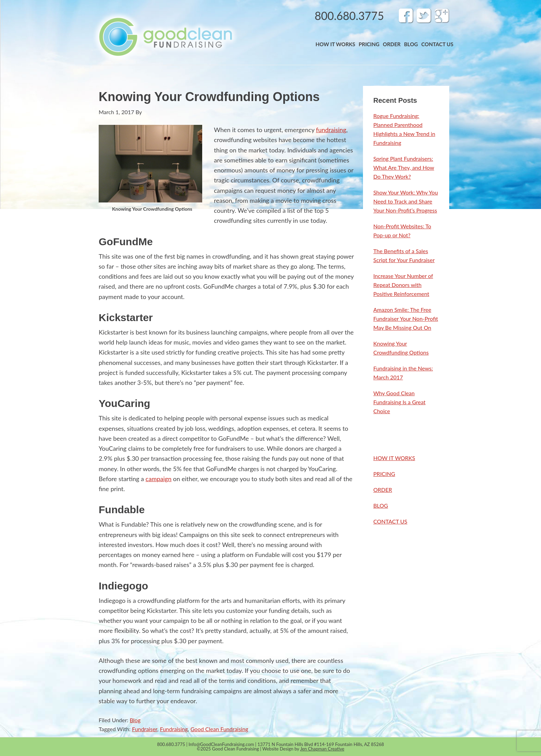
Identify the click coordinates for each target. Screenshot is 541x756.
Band (165, 37)
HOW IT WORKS (394, 458)
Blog (135, 720)
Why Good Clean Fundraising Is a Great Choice (399, 402)
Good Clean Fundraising (219, 729)
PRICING (384, 474)
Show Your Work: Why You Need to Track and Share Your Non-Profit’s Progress (406, 201)
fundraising (331, 130)
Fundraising (174, 729)
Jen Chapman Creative (322, 749)
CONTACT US (390, 521)
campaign (159, 479)
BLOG (381, 505)
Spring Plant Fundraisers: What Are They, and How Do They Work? (404, 167)
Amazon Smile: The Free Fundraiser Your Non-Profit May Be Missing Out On (406, 319)
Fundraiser (144, 729)
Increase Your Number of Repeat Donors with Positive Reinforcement (403, 285)
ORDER (383, 490)
